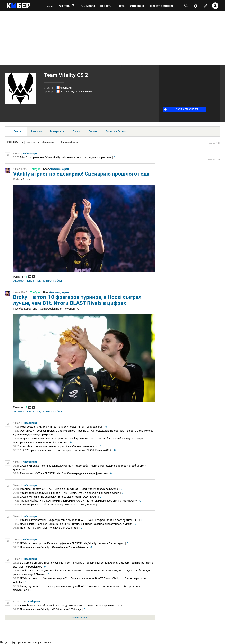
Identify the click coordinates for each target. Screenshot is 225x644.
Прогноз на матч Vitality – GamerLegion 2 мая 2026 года (54, 547)
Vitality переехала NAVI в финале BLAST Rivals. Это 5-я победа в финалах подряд (70, 493)
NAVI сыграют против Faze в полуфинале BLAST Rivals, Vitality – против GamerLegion (72, 543)
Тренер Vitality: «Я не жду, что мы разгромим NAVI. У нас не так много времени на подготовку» (78, 501)
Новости (37, 131)
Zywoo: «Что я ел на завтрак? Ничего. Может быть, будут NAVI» (59, 497)
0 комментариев (23, 281)
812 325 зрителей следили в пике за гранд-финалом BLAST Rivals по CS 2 (66, 450)
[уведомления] (196, 6)
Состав (93, 131)
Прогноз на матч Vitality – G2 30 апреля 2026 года (51, 609)
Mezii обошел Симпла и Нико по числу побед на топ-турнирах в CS (61, 427)
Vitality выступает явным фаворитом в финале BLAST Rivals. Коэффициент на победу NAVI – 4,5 (79, 520)
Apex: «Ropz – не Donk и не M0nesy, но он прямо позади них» (58, 504)
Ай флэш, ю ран (59, 169)
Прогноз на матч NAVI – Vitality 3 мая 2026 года (49, 528)
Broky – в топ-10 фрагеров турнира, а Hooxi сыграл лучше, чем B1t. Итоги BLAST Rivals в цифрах (77, 300)
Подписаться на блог (49, 281)
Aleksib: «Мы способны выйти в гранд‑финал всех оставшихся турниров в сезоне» (71, 605)
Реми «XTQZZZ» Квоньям (76, 91)
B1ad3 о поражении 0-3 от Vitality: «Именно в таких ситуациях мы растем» (66, 157)
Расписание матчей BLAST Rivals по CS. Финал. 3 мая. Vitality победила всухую (69, 489)
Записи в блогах (116, 131)
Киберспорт (30, 153)
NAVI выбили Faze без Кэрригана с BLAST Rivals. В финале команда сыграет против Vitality (76, 524)
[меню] (39, 6)
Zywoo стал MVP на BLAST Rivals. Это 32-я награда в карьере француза (64, 473)
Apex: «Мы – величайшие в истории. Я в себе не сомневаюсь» (59, 446)
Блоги (76, 131)
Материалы (57, 131)
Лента (17, 131)
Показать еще (80, 618)
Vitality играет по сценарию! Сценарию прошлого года (81, 174)
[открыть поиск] (186, 6)
